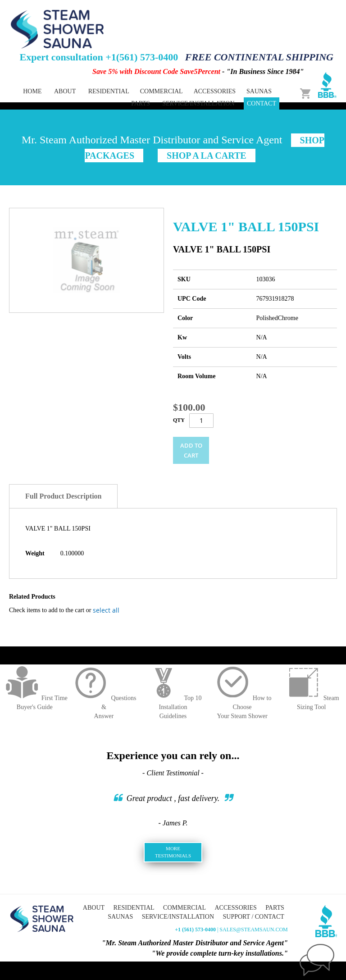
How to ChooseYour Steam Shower (242, 707)
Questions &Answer (104, 707)
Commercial (184, 908)
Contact (262, 103)
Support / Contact (254, 917)
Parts (275, 908)
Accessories (235, 908)
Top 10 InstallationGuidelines (173, 707)
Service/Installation (198, 103)
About (65, 91)
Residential (134, 908)
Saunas (120, 917)
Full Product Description (63, 496)
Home (32, 91)
